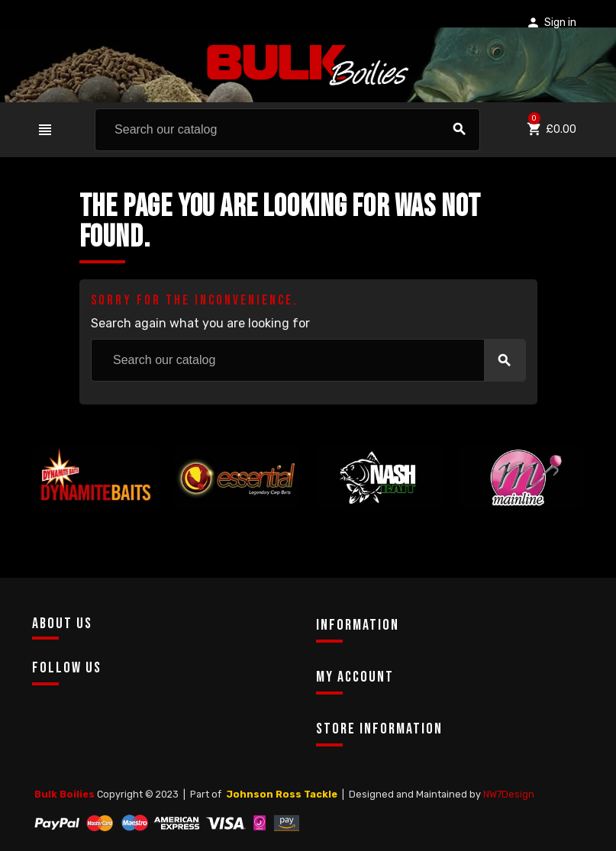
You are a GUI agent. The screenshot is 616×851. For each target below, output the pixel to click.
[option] (96, 505)
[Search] (288, 130)
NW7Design (509, 794)
